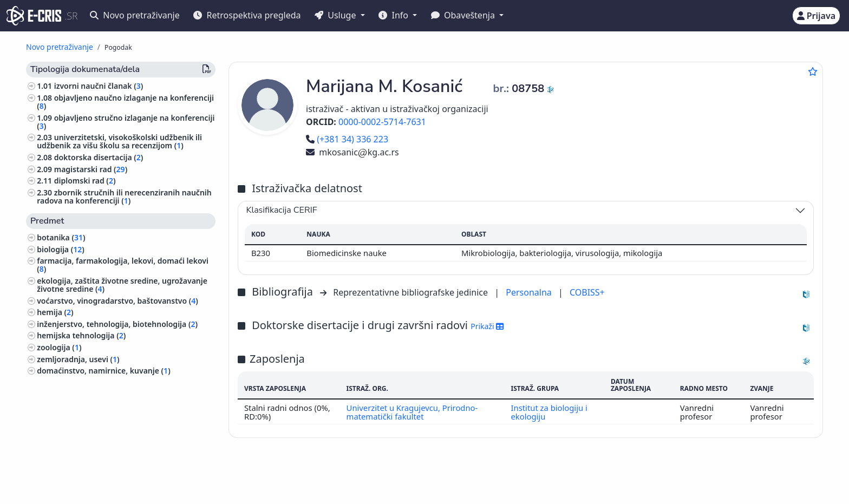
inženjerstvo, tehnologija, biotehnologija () (117, 324)
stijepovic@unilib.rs (748, 478)
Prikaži (487, 326)
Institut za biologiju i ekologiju (549, 412)
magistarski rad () (91, 169)
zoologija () (59, 347)
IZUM (99, 478)
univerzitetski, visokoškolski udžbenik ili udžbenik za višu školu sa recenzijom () (119, 141)
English (450, 479)
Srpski (397, 479)
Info (394, 15)
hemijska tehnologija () (81, 335)
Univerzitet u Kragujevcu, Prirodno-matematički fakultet (412, 412)
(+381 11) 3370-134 (667, 478)
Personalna (530, 292)
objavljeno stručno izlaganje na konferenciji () (126, 122)
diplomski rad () (85, 181)
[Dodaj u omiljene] (813, 71)
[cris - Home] (34, 16)
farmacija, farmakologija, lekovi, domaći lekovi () (123, 265)
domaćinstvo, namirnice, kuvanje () (103, 371)
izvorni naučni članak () (99, 86)
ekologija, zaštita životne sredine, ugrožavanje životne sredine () (122, 285)
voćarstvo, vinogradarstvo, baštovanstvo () (117, 301)
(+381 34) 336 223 (347, 139)
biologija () (61, 249)
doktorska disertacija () (99, 157)
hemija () (55, 312)
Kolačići (142, 490)
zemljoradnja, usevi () (78, 359)
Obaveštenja (464, 15)
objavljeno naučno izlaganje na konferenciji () (125, 102)
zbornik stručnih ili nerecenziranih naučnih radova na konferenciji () (124, 197)
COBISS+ (587, 292)
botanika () (61, 237)
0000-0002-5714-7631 (382, 122)
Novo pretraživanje (135, 15)
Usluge (337, 15)
